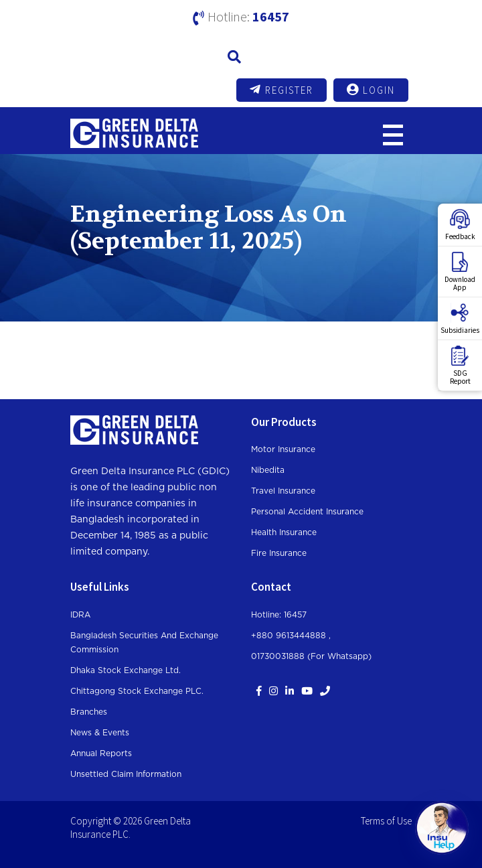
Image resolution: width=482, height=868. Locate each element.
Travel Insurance (283, 491)
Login (371, 90)
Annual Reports (101, 753)
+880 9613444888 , (291, 636)
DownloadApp (460, 272)
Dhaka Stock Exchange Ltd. (126, 670)
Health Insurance (284, 532)
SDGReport (460, 366)
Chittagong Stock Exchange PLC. (137, 691)
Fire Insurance (279, 553)
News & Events (100, 733)
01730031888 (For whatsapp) (311, 656)
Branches (89, 712)
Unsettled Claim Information (126, 774)
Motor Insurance (283, 449)
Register (282, 90)
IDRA (80, 615)
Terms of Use (386, 821)
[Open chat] (442, 828)
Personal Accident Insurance (307, 512)
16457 (271, 16)
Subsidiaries (460, 319)
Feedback (460, 225)
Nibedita (268, 470)
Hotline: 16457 (279, 615)
